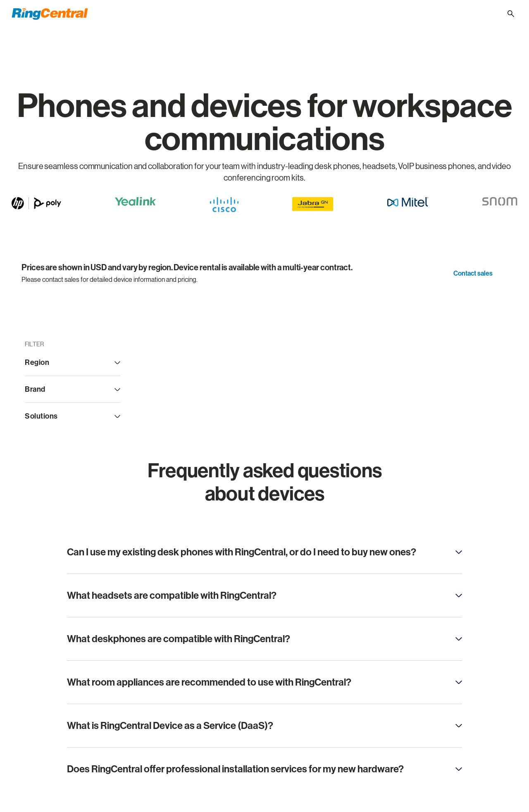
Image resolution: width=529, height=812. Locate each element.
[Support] (427, 13)
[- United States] (491, 13)
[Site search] (511, 14)
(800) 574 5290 (385, 13)
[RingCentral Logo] (50, 14)
